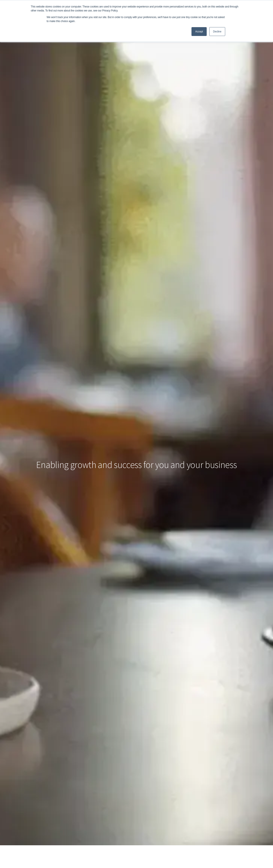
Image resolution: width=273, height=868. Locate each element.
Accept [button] (199, 32)
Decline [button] (217, 32)
